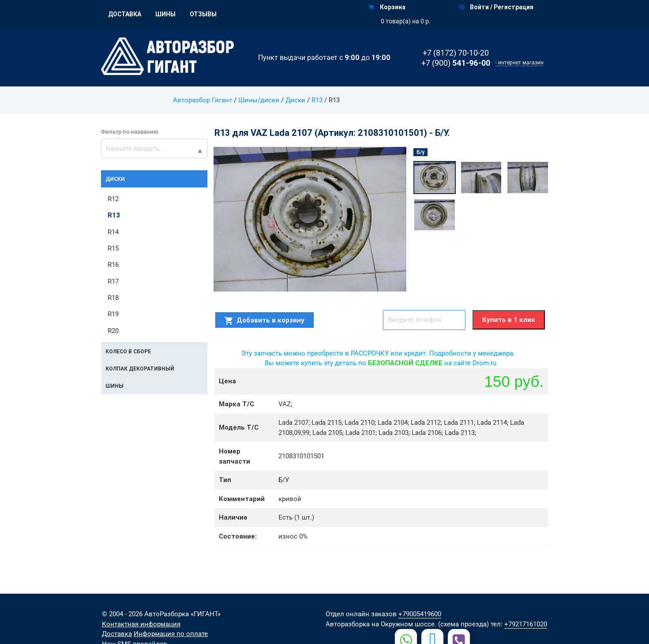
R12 (113, 199)
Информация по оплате (171, 634)
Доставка (125, 14)
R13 (317, 100)
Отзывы (203, 14)
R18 (113, 298)
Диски (295, 100)
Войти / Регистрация (496, 7)
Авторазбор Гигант (202, 100)
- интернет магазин (520, 63)
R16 (113, 265)
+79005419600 (420, 614)
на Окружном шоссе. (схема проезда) (430, 624)
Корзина (387, 7)
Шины (165, 14)
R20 (113, 331)
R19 (113, 315)
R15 (113, 249)
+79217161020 (526, 624)
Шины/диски (258, 100)
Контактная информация (141, 624)
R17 (113, 282)
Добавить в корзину (264, 320)
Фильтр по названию (130, 132)
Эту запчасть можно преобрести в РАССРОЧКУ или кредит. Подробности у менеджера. (378, 353)
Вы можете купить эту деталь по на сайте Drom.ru (381, 363)
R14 (113, 232)
